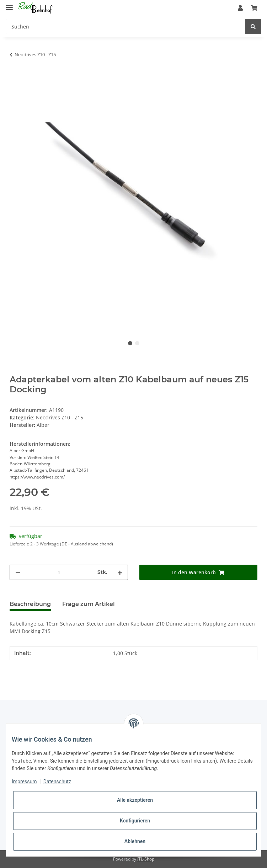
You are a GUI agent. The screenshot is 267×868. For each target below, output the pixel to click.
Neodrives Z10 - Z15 (60, 417)
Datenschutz (57, 781)
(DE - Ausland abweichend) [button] (87, 544)
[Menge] (59, 572)
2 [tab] (137, 343)
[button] (240, 8)
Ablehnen (135, 841)
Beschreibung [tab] (30, 604)
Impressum (24, 781)
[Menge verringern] (18, 572)
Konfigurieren (135, 821)
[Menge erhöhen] (120, 572)
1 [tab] (130, 343)
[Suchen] (126, 27)
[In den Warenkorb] (15, 77)
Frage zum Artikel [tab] (89, 604)
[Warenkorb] (254, 8)
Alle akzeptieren (135, 800)
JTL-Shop (146, 859)
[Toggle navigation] (9, 4)
